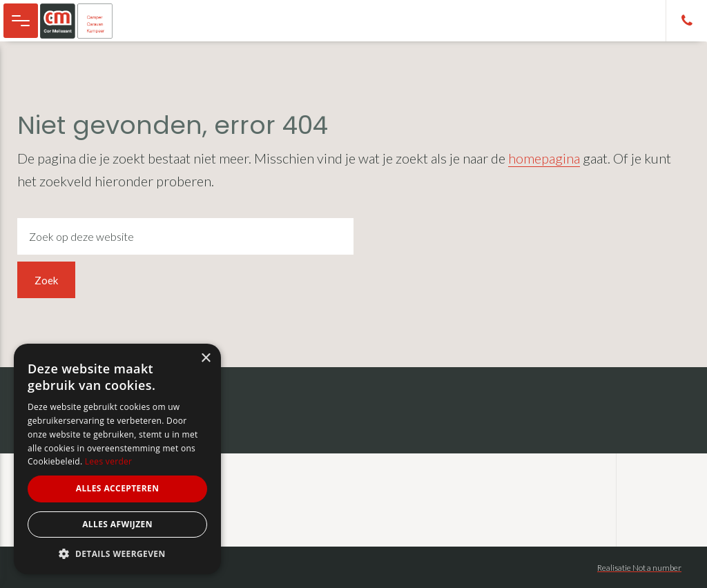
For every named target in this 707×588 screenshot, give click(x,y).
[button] (117, 554)
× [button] (205, 359)
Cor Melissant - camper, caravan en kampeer (83, 21)
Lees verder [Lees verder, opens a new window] (109, 461)
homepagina (544, 158)
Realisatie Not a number (639, 568)
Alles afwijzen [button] (117, 524)
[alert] (117, 459)
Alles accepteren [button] (118, 488)
